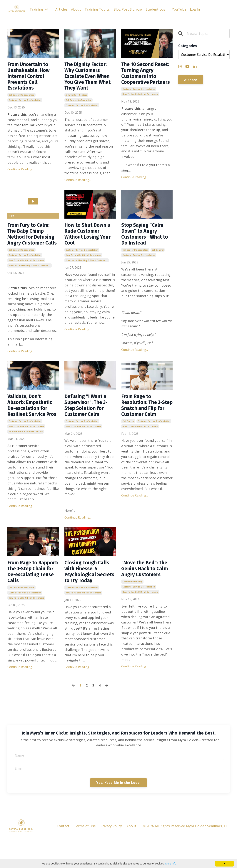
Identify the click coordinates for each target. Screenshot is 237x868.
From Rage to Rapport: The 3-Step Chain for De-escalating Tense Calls (33, 596)
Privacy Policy (111, 856)
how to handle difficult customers (140, 104)
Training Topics (97, 9)
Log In (195, 9)
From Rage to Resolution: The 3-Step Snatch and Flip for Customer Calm (145, 427)
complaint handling (132, 610)
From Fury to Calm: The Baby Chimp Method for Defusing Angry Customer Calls (31, 246)
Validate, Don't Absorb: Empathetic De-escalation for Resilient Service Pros (32, 427)
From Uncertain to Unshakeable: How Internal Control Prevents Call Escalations (31, 78)
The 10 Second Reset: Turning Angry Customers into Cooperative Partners (143, 78)
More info (171, 864)
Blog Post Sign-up (128, 9)
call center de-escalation (21, 99)
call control (158, 260)
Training (39, 9)
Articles (61, 9)
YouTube (179, 9)
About (76, 9)
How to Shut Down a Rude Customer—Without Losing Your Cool (90, 242)
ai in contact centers (76, 99)
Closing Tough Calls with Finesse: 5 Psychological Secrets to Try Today (90, 596)
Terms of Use (85, 856)
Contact (63, 856)
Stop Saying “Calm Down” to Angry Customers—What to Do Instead (145, 242)
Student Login (157, 9)
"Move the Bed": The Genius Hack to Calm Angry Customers (146, 593)
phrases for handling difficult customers (30, 282)
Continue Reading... (21, 173)
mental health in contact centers (26, 458)
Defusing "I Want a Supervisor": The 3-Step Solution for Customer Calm (89, 424)
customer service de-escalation (25, 104)
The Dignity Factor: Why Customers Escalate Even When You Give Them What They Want (90, 78)
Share (192, 80)
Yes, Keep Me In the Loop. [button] (118, 812)
